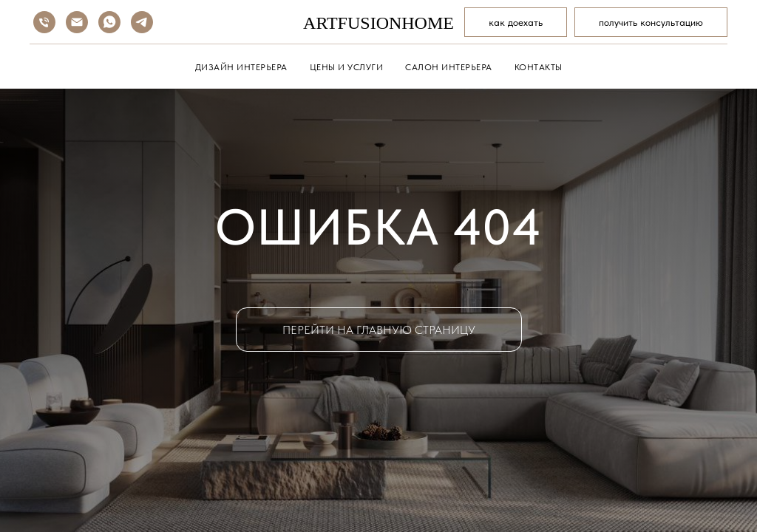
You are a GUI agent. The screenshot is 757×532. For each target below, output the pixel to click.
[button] (651, 22)
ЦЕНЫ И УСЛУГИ (347, 67)
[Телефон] (44, 22)
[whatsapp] (109, 22)
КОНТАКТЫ (539, 67)
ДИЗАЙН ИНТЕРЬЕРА (241, 67)
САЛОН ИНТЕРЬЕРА (449, 67)
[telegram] (142, 22)
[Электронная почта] (77, 22)
